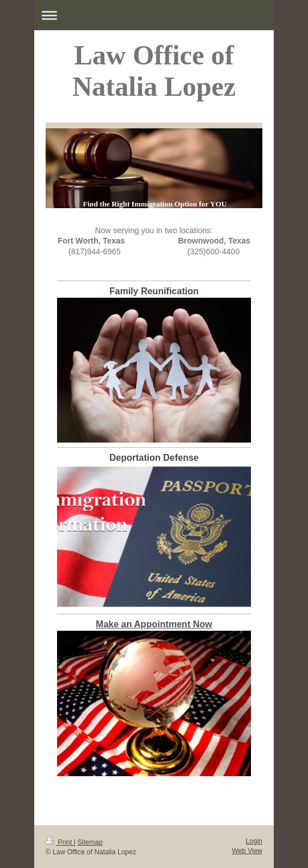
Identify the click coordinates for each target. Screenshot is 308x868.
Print (60, 842)
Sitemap (90, 842)
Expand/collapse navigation (154, 15)
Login (254, 841)
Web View (247, 851)
